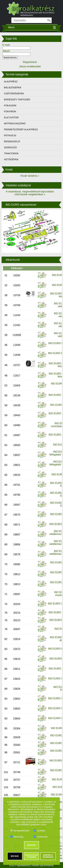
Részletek (31, 845)
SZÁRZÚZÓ (10, 147)
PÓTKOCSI (10, 135)
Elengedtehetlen (20, 831)
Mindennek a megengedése (48, 856)
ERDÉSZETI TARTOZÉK (17, 99)
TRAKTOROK (11, 153)
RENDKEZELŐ (12, 141)
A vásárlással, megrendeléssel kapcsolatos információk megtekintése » (30, 193)
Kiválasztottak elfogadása (32, 856)
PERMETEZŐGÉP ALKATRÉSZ (21, 129)
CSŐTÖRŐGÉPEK (14, 93)
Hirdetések (41, 837)
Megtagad (15, 856)
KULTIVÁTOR (11, 117)
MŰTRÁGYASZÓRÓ (15, 123)
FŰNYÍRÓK (10, 111)
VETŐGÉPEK (11, 159)
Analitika (40, 831)
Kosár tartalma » (30, 176)
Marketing (17, 837)
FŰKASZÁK (10, 105)
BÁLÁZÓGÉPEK (13, 87)
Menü (11, 27)
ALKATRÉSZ (11, 81)
